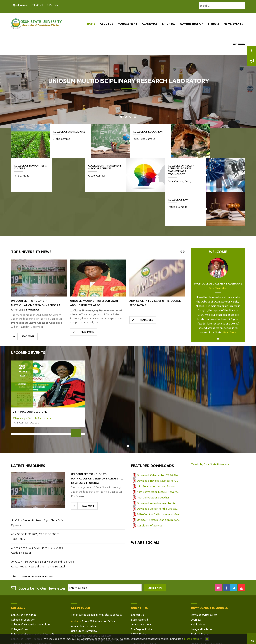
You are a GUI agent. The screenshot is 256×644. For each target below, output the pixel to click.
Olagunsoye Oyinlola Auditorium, (32, 384)
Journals (196, 586)
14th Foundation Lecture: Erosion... (157, 452)
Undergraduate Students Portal (149, 605)
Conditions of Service (149, 491)
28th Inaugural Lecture (30, 378)
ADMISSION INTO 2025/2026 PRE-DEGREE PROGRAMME (35, 502)
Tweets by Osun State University (210, 430)
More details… (193, 639)
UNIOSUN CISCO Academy (206, 610)
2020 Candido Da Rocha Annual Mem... (159, 480)
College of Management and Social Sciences (37, 600)
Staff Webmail (139, 586)
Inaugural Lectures (202, 595)
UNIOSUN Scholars (142, 590)
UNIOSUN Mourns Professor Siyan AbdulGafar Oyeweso (37, 489)
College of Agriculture (69, 132)
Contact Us (137, 581)
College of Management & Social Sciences (107, 168)
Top (251, 638)
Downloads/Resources (204, 581)
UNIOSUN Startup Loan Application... (158, 486)
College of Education (146, 132)
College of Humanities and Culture (31, 590)
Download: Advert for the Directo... (157, 475)
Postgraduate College (144, 610)
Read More (230, 298)
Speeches (197, 605)
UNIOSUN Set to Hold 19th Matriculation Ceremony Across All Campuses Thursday (37, 271)
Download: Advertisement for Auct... (158, 469)
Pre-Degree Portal (142, 595)
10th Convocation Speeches (153, 463)
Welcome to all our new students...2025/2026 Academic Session (37, 516)
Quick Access (21, 5)
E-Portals (52, 5)
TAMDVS (38, 5)
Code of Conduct (201, 600)
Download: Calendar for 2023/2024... (158, 441)
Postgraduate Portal (61, 5)
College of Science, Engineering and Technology (32, 612)
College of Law (24, 166)
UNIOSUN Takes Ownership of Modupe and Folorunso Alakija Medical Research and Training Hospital (42, 530)
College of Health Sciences (26, 605)
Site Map (136, 614)
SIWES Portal (139, 600)
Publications (198, 590)
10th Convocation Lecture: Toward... (158, 458)
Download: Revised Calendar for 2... (158, 447)
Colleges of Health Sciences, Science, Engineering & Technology (183, 170)
